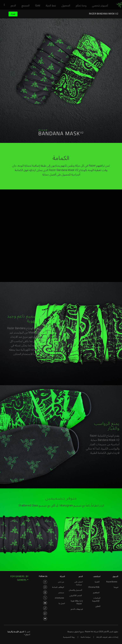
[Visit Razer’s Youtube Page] (45, 603)
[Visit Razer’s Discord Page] (45, 619)
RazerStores (112, 582)
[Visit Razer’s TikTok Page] (45, 608)
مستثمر (61, 593)
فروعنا (116, 587)
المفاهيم (96, 593)
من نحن (61, 582)
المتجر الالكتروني (76, 595)
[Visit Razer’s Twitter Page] (45, 598)
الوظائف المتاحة (58, 587)
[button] (3, 5)
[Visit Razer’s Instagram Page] (45, 587)
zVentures (59, 598)
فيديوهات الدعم (77, 609)
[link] (119, 5)
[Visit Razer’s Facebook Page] (45, 582)
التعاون (98, 606)
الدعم (81, 576)
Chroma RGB (94, 587)
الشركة (62, 576)
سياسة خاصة (86, 637)
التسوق (115, 576)
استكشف (97, 576)
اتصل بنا (62, 603)
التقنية (97, 582)
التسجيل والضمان (75, 590)
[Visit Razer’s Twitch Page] (45, 613)
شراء (13, 14)
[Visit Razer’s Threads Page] (45, 592)
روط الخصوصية (69, 637)
